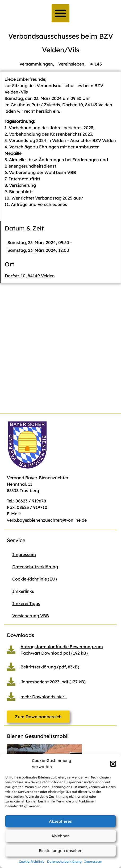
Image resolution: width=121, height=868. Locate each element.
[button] (113, 764)
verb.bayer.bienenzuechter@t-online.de (47, 520)
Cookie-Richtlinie (32, 861)
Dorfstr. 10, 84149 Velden (30, 276)
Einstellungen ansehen (61, 851)
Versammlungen (36, 64)
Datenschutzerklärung (64, 861)
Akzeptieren (61, 821)
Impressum (93, 861)
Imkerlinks (23, 591)
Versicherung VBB (31, 616)
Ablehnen (60, 836)
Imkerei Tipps (26, 603)
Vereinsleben (71, 64)
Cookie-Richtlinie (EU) (35, 579)
